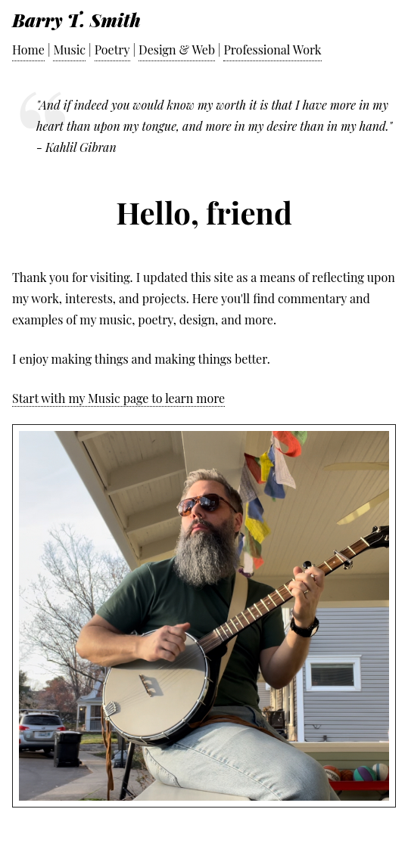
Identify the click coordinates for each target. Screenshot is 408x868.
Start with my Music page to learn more (118, 398)
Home (28, 50)
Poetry (112, 50)
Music (69, 50)
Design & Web (177, 50)
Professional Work (272, 50)
